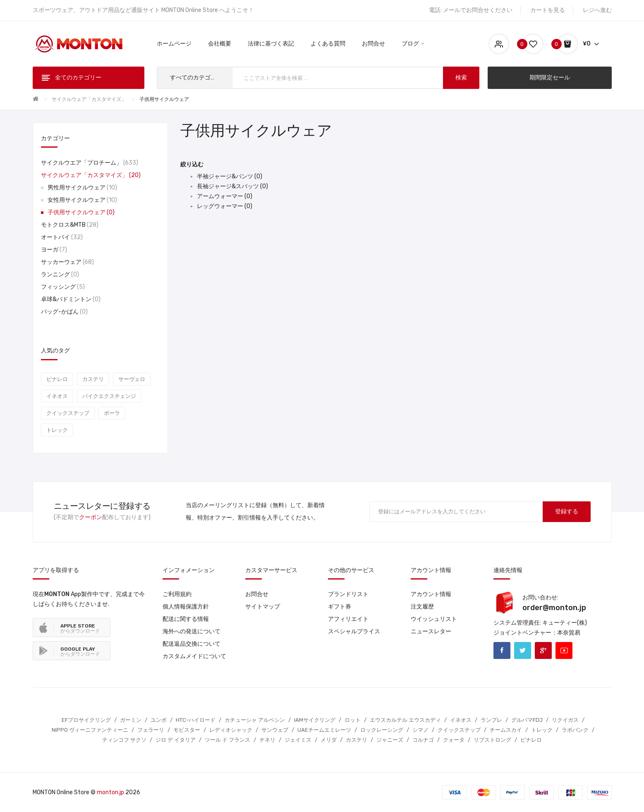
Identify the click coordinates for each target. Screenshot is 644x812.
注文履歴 (422, 607)
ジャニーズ (390, 740)
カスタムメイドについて (194, 656)
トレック (57, 430)
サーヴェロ (132, 379)
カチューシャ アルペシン (255, 720)
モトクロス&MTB (70, 225)
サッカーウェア (67, 262)
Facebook (502, 650)
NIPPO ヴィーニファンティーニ (90, 730)
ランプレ (491, 720)
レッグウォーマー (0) (225, 206)
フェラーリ (151, 730)
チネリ (267, 740)
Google (543, 650)
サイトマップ (263, 607)
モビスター (187, 730)
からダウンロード (80, 628)
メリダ (329, 740)
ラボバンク (575, 730)
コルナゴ (423, 740)
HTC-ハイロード (196, 720)
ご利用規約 (177, 594)
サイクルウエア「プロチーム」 (90, 163)
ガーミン (131, 720)
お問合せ (257, 594)
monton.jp (110, 792)
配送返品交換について (192, 644)
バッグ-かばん (64, 312)
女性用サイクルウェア (82, 200)
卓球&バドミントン (71, 299)
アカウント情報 (431, 594)
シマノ (420, 730)
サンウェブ (275, 730)
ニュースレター (431, 631)
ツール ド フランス (227, 740)
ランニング (60, 274)
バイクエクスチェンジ (109, 396)
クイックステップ (68, 413)
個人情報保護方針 (186, 607)
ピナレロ (57, 379)
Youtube (564, 650)
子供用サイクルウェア (164, 99)
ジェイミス (298, 740)
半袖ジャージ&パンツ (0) (230, 176)
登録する (567, 511)
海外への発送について (192, 631)
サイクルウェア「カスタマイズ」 (89, 99)
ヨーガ (54, 250)
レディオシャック (231, 730)
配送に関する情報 (186, 619)
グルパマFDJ (527, 720)
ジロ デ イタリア (176, 740)
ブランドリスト (348, 594)
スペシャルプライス (354, 631)
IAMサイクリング (315, 720)
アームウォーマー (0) (225, 196)
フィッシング (63, 287)
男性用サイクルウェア (82, 188)
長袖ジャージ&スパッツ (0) (232, 186)
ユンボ (159, 720)
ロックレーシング (382, 730)
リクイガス (565, 720)
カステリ (93, 379)
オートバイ (62, 237)
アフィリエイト (348, 619)
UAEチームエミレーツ (324, 730)
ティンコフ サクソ (124, 740)
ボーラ (112, 413)
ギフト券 (340, 607)
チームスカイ (506, 730)
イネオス (57, 396)
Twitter (523, 650)
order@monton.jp (554, 608)
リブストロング (492, 740)
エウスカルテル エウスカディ (405, 720)
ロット (353, 720)
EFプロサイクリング (86, 720)
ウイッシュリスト (434, 619)
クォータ (454, 740)
